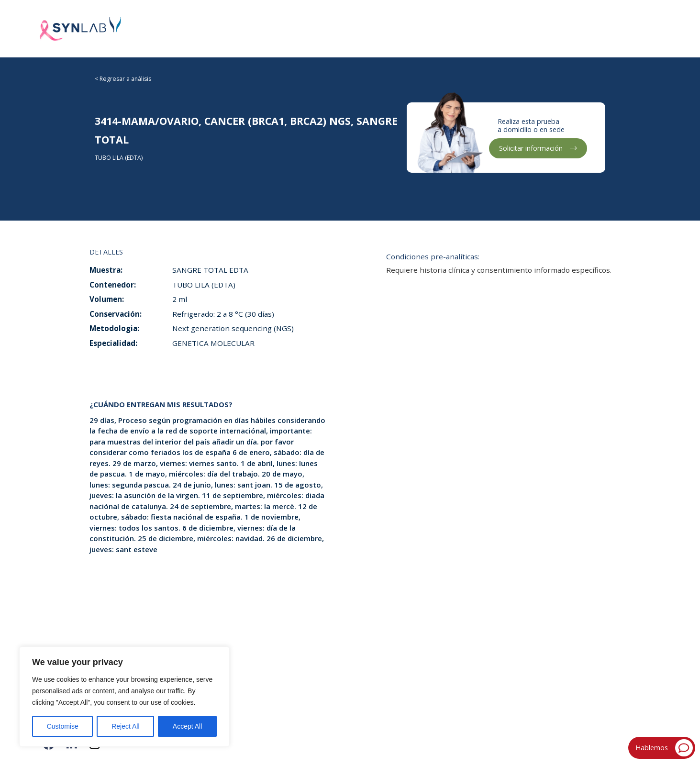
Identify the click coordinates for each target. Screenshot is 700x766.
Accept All (187, 726)
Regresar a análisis (125, 79)
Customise (63, 726)
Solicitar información (538, 148)
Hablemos (664, 748)
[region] (124, 697)
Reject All (125, 726)
